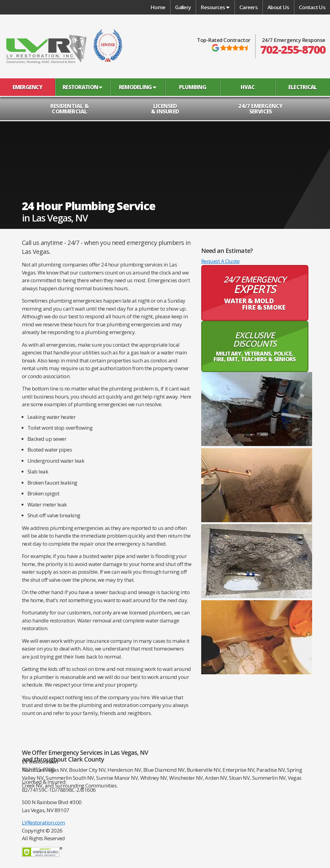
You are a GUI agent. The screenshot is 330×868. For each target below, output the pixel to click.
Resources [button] (215, 7)
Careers (249, 7)
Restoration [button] (82, 87)
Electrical (303, 87)
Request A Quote (220, 261)
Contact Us (312, 7)
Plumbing (193, 87)
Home (158, 7)
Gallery (183, 7)
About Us (278, 7)
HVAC (248, 87)
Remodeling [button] (138, 87)
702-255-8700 (293, 50)
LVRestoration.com (43, 823)
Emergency (28, 87)
